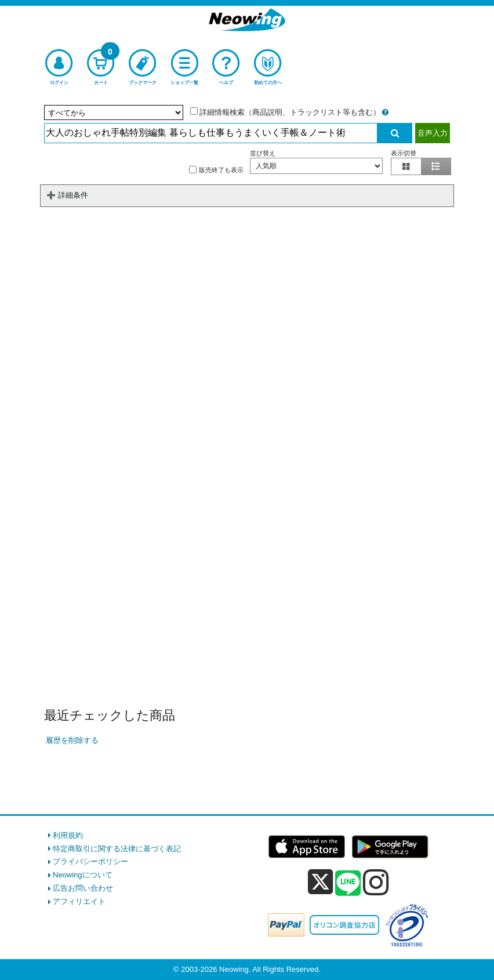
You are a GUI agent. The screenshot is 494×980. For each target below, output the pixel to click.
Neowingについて (83, 875)
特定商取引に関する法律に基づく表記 (117, 849)
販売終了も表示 (216, 170)
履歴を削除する (72, 740)
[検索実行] (395, 133)
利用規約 (68, 835)
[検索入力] (211, 133)
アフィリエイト (79, 901)
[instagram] (376, 882)
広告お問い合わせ (83, 888)
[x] (320, 882)
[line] (348, 884)
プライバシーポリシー (90, 861)
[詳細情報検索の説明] (385, 112)
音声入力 (433, 133)
